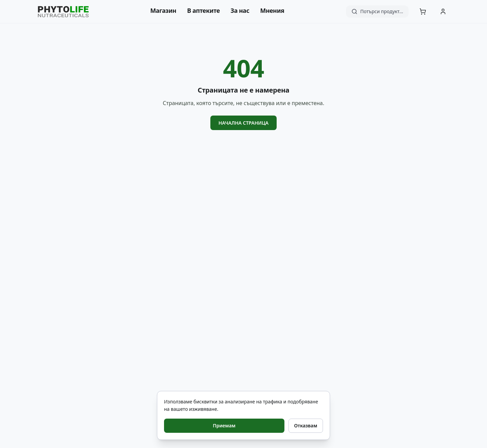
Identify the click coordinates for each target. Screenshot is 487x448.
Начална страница (243, 123)
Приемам (224, 426)
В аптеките (203, 10)
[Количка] (423, 11)
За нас (240, 10)
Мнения (272, 10)
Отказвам (306, 426)
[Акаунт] (443, 11)
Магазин (163, 10)
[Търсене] (377, 11)
